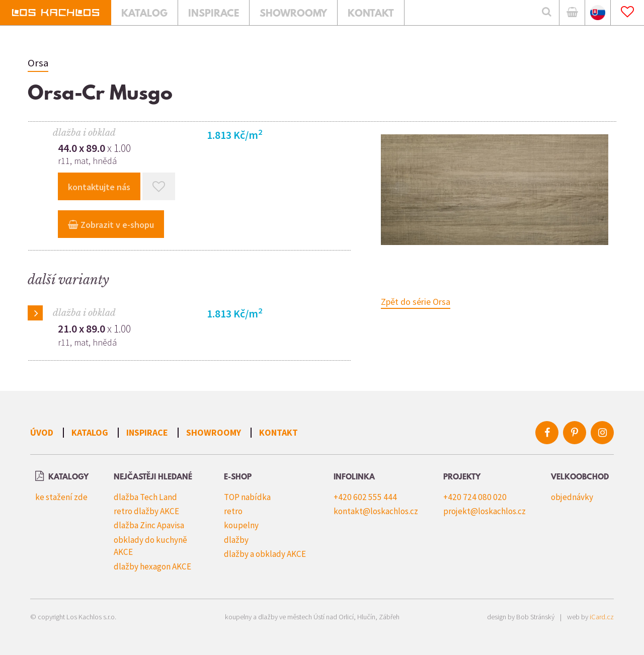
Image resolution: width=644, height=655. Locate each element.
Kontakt (278, 432)
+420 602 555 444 (365, 497)
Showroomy (214, 432)
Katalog (90, 432)
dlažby (236, 540)
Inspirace (147, 432)
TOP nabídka (247, 497)
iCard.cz (602, 617)
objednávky (572, 497)
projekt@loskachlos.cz (485, 511)
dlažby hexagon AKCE (152, 566)
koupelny (241, 525)
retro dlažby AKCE (146, 511)
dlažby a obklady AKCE (265, 554)
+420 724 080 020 (475, 497)
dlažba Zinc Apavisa (149, 525)
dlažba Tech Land (145, 497)
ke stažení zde (61, 497)
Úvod (42, 432)
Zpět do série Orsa (416, 302)
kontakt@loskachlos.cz (376, 511)
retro (233, 511)
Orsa (38, 63)
